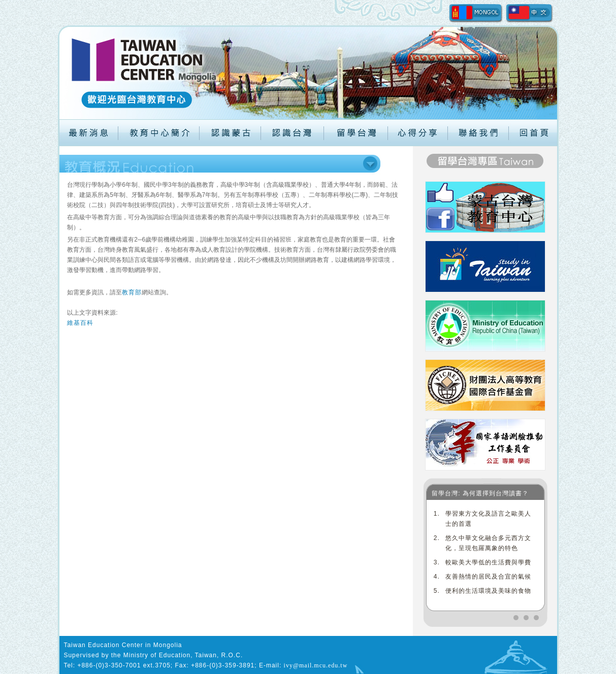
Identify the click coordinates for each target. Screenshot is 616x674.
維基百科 (80, 323)
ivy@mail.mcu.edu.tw (316, 665)
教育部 (132, 292)
